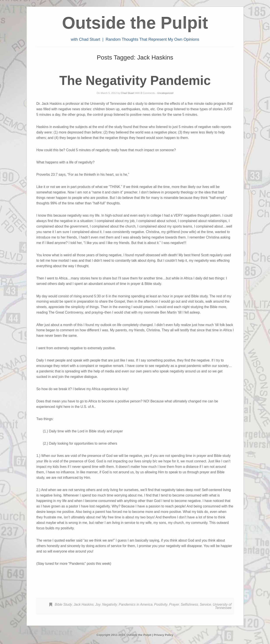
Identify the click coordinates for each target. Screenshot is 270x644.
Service (206, 605)
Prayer (174, 605)
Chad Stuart (128, 93)
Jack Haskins (84, 605)
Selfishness (190, 605)
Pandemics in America (136, 605)
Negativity (110, 605)
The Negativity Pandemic (135, 80)
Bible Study (64, 605)
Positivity (161, 605)
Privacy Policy (164, 635)
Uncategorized (165, 93)
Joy (98, 605)
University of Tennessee (222, 606)
